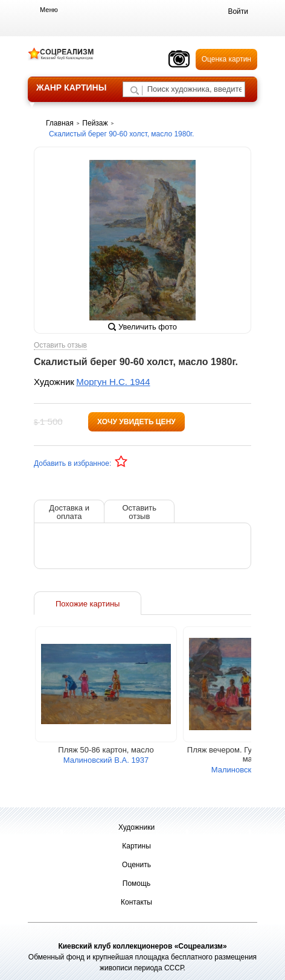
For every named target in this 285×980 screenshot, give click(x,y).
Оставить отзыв (60, 345)
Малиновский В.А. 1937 (106, 760)
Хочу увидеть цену (136, 422)
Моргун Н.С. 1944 (113, 382)
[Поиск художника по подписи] (135, 91)
